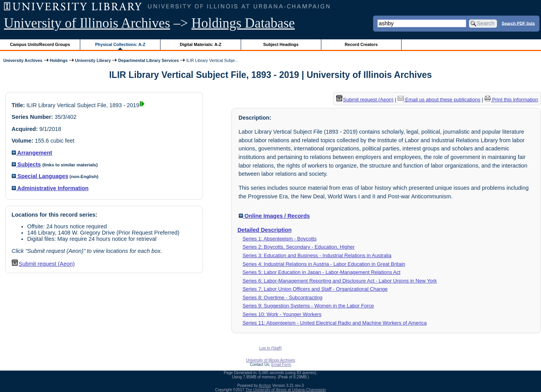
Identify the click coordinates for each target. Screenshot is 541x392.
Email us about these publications (439, 100)
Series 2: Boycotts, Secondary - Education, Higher (299, 247)
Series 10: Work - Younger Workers (282, 314)
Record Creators (361, 44)
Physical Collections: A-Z (120, 44)
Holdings (59, 60)
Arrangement (32, 153)
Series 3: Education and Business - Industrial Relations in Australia (317, 255)
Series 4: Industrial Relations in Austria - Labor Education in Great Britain (324, 264)
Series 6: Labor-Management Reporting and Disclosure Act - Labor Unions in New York (340, 281)
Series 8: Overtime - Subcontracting (283, 298)
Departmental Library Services (148, 60)
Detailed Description (265, 230)
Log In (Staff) (271, 348)
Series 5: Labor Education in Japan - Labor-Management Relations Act (322, 272)
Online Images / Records (274, 216)
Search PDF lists (518, 23)
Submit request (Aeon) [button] (43, 264)
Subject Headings (281, 44)
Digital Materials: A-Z (200, 44)
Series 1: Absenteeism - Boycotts (280, 239)
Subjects (26, 164)
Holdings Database (243, 23)
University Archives (23, 60)
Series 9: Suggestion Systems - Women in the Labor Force (308, 306)
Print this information (511, 100)
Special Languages (40, 176)
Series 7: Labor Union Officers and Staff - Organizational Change (315, 289)
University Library (93, 60)
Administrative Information (50, 188)
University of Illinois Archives (87, 23)
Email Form (281, 365)
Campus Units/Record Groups (40, 44)
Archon (265, 386)
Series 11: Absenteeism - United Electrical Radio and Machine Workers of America (335, 323)
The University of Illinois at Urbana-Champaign (286, 390)
